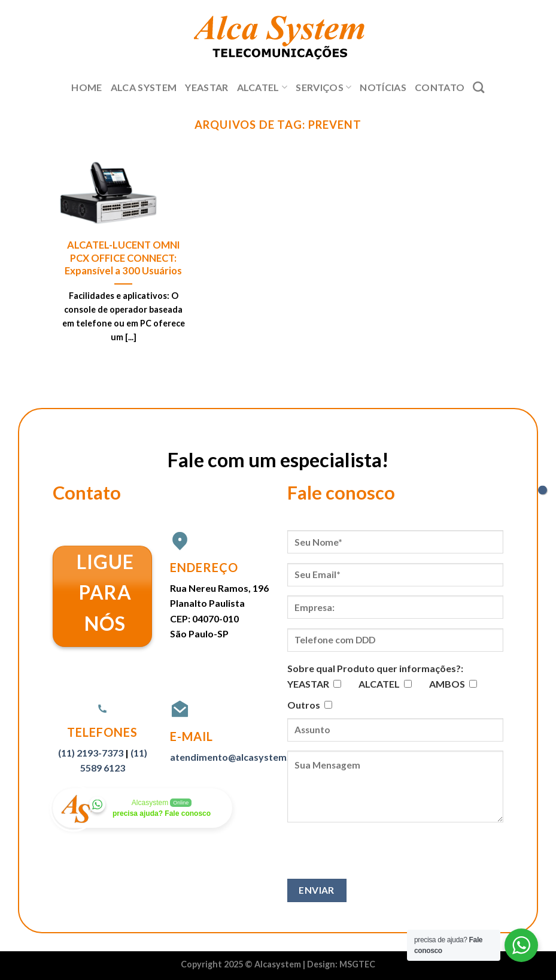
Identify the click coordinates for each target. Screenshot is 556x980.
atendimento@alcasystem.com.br (245, 757)
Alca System (144, 87)
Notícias (383, 87)
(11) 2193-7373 (91, 753)
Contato (440, 87)
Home (86, 87)
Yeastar (206, 87)
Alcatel (262, 87)
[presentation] (378, 855)
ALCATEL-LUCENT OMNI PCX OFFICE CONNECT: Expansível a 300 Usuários (123, 258)
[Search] (478, 87)
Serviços (323, 87)
